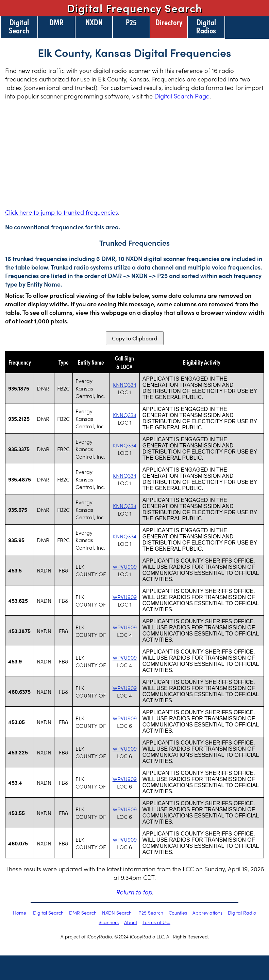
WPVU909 (125, 566)
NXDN (94, 22)
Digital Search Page (182, 96)
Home (20, 913)
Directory (169, 22)
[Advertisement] (134, 154)
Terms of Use (156, 922)
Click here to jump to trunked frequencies (62, 212)
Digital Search (19, 26)
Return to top (134, 892)
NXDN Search (117, 913)
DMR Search (83, 913)
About (131, 922)
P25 (131, 22)
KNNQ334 (125, 384)
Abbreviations (207, 913)
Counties (178, 913)
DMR (56, 22)
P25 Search (151, 913)
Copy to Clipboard (135, 338)
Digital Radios (206, 26)
